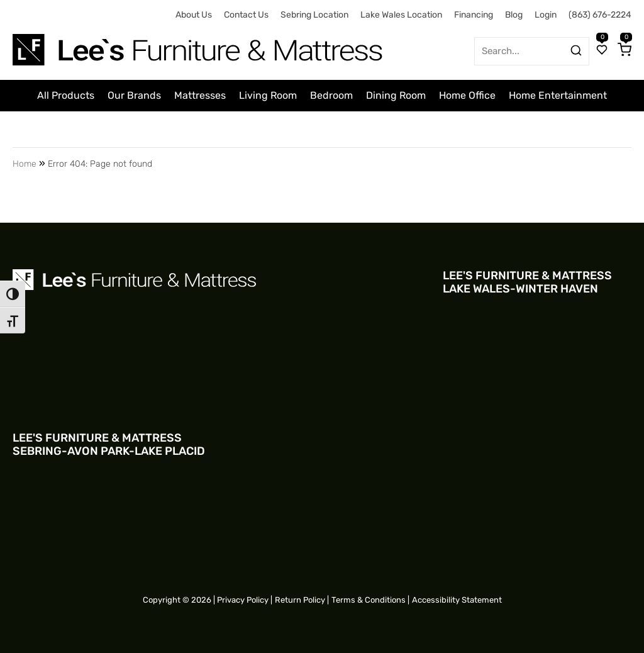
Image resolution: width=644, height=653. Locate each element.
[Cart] (625, 51)
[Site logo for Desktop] (199, 45)
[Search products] (576, 50)
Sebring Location (314, 15)
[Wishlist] (602, 51)
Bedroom (331, 95)
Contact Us (246, 15)
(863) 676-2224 (600, 15)
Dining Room (396, 95)
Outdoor (291, 130)
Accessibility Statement (457, 600)
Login (546, 15)
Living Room (268, 95)
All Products (66, 95)
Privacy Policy (243, 600)
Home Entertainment (558, 95)
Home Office (467, 95)
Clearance (348, 130)
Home (25, 164)
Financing (474, 15)
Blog (514, 15)
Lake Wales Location (401, 15)
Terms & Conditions (369, 600)
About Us (194, 15)
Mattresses (200, 95)
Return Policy (300, 600)
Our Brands (134, 95)
